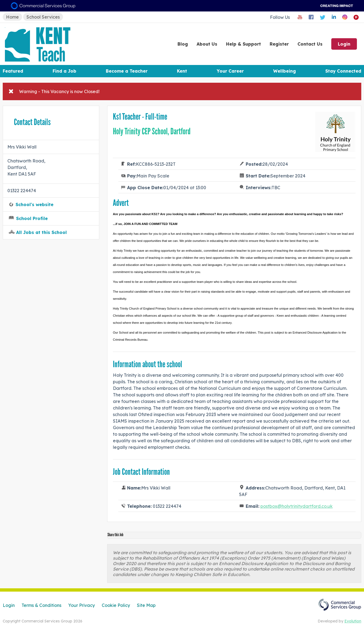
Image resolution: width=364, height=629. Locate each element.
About (207, 44)
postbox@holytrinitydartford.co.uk (297, 506)
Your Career (230, 71)
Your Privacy (82, 605)
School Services (43, 17)
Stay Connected (343, 71)
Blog (183, 44)
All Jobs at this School (41, 232)
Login (344, 44)
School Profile (32, 218)
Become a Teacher (127, 71)
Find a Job (64, 71)
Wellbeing (285, 71)
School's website (34, 204)
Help (243, 44)
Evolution (353, 621)
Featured (13, 71)
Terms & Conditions (41, 605)
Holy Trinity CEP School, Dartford (152, 131)
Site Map (146, 605)
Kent (182, 71)
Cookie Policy (116, 605)
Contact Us (310, 44)
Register (279, 44)
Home (12, 17)
